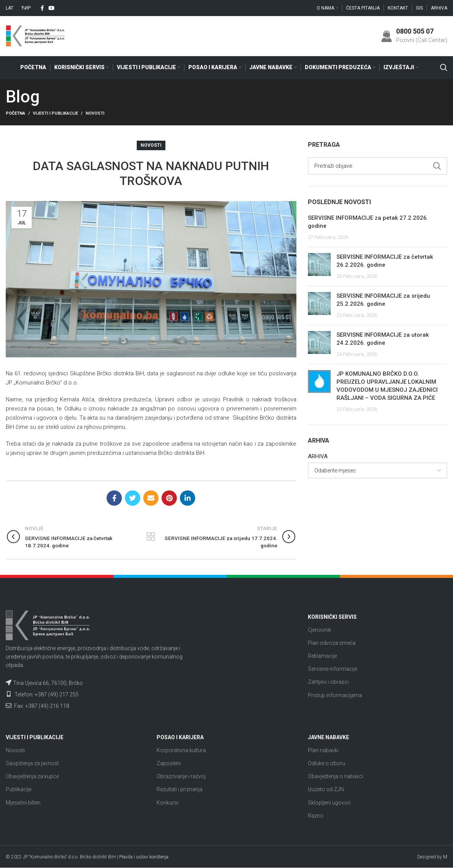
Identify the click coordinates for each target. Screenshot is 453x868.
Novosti (95, 114)
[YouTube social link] (52, 8)
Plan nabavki (323, 750)
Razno (316, 816)
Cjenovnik (320, 630)
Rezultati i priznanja (180, 790)
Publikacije (19, 790)
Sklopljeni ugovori (329, 803)
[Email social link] (151, 498)
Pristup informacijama (335, 695)
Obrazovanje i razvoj (181, 777)
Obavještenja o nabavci (336, 777)
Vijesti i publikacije (55, 114)
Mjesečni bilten (23, 803)
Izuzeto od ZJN (326, 790)
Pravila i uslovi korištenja (144, 857)
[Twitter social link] (133, 498)
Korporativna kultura (181, 750)
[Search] (444, 68)
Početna (15, 114)
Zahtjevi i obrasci (328, 682)
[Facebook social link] (42, 8)
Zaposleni (169, 764)
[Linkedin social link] (188, 498)
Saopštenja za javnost (32, 764)
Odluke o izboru (327, 764)
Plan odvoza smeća (332, 643)
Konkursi (167, 803)
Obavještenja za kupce (32, 777)
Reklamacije (322, 656)
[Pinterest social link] (169, 498)
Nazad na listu (151, 537)
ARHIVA (318, 457)
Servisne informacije (332, 669)
